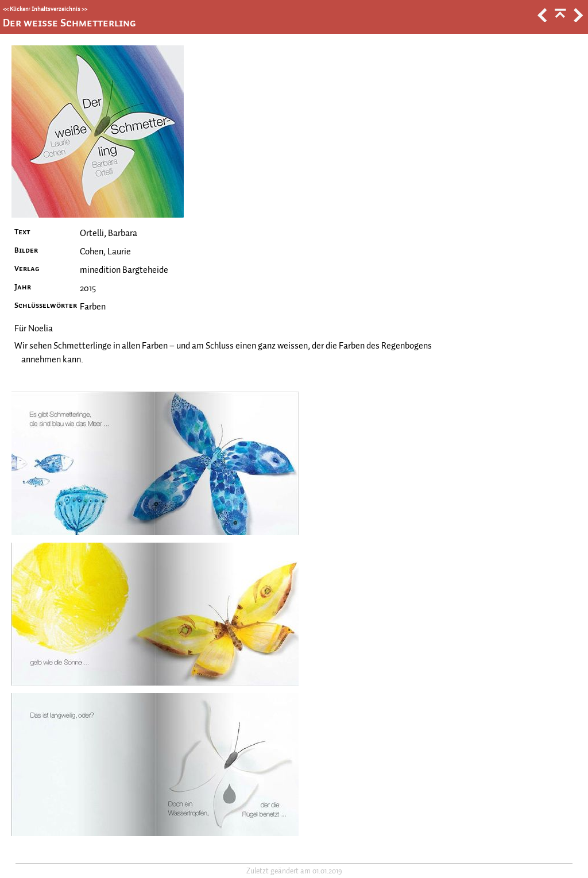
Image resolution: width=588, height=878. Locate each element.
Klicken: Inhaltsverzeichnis (45, 9)
